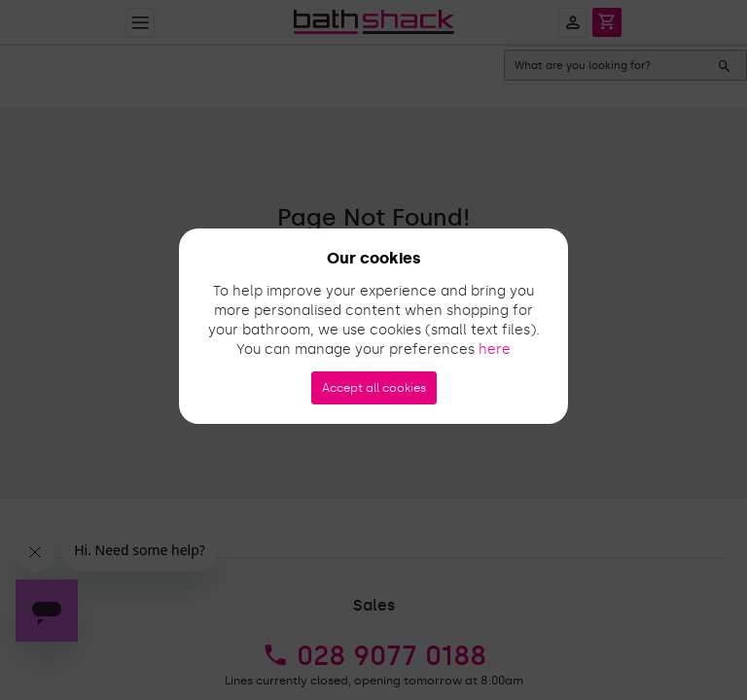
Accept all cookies (374, 388)
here (495, 350)
